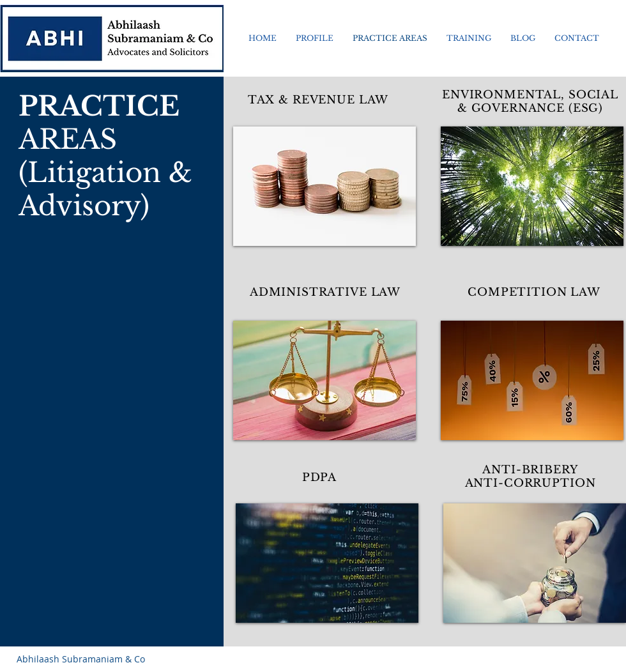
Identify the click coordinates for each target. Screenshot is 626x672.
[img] (324, 186)
